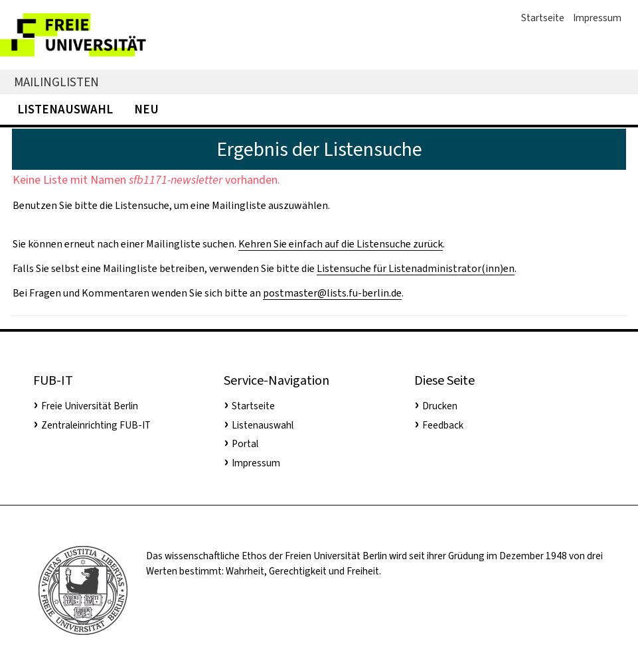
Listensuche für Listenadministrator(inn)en (416, 268)
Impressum (597, 18)
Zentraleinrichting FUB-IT (96, 425)
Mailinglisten (56, 82)
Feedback (443, 425)
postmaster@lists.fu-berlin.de (332, 293)
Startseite (543, 18)
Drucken (440, 406)
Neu (146, 109)
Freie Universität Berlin (90, 406)
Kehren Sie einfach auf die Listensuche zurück (341, 244)
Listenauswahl (65, 109)
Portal (245, 444)
